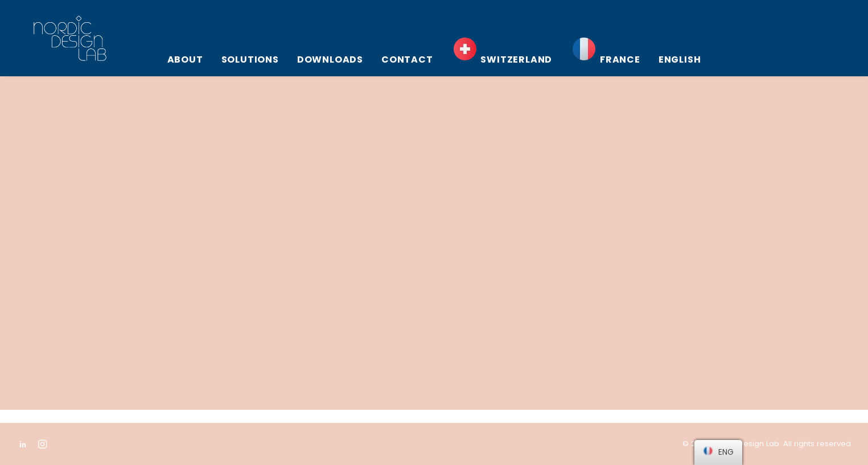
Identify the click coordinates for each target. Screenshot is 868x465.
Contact (407, 59)
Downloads (330, 59)
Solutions (250, 59)
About (185, 59)
